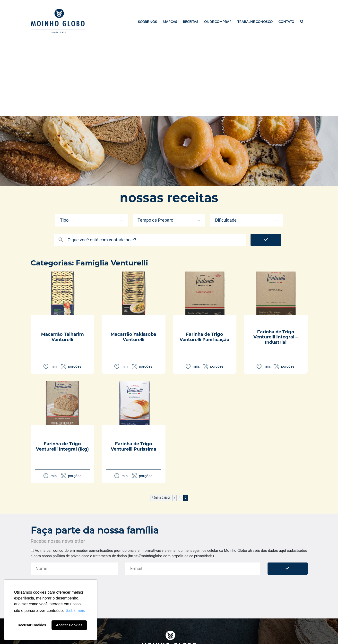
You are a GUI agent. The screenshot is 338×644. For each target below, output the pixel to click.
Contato (286, 22)
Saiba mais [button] (75, 611)
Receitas (191, 22)
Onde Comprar (218, 22)
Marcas (170, 22)
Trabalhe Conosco (255, 22)
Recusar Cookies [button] (32, 625)
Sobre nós (147, 22)
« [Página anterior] (174, 498)
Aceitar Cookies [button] (69, 625)
